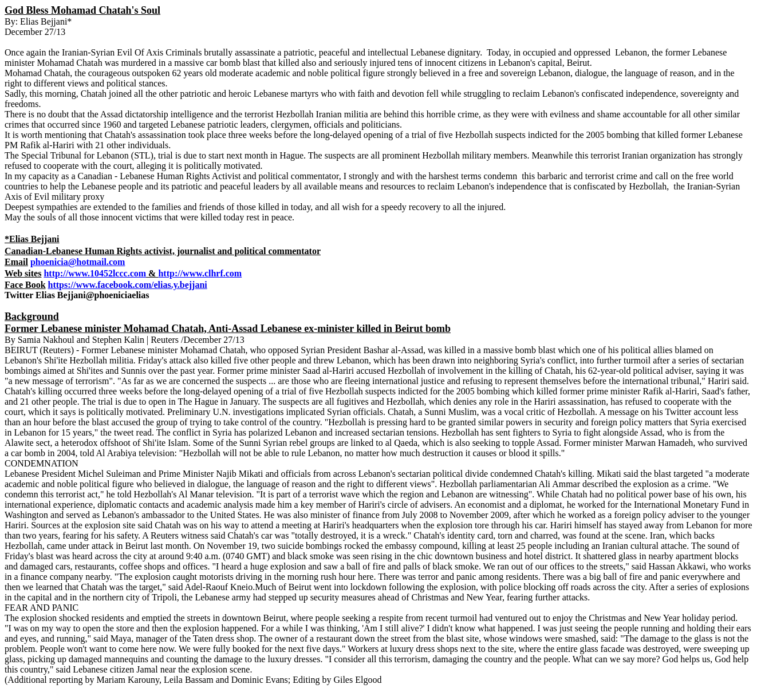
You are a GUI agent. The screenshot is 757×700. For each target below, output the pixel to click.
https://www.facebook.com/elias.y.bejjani (128, 285)
